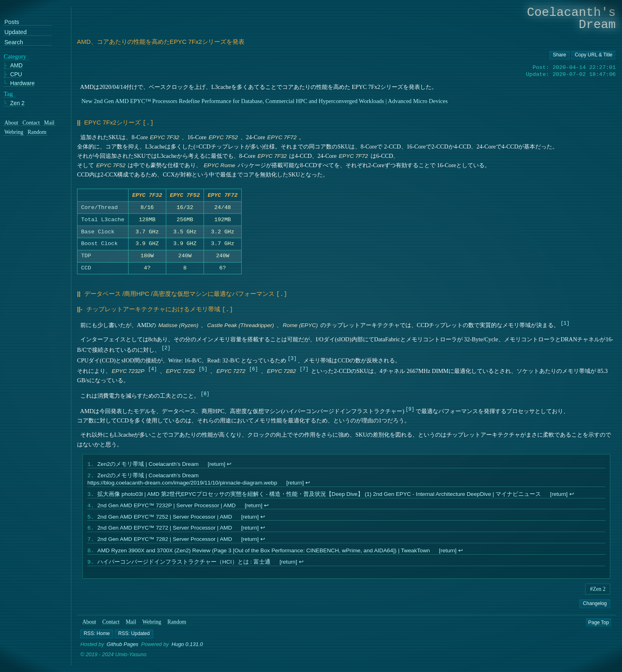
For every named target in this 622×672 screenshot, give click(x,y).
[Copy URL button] (560, 55)
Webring (152, 628)
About (89, 628)
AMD (16, 66)
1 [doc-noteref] (565, 322)
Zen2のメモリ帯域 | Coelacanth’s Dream (148, 464)
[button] (97, 640)
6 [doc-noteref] (253, 368)
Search (14, 42)
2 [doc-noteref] (166, 347)
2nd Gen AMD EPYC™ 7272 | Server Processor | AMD (165, 532)
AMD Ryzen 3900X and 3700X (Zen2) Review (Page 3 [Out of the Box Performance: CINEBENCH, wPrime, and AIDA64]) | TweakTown (264, 556)
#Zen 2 (598, 596)
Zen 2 (17, 103)
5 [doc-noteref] (203, 368)
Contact (111, 628)
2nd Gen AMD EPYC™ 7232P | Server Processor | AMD (166, 507)
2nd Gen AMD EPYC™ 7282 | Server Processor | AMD (165, 544)
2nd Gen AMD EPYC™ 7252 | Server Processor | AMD (165, 520)
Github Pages (122, 651)
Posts (12, 22)
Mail (131, 628)
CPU (16, 74)
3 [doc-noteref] (292, 357)
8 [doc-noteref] (205, 393)
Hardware (23, 83)
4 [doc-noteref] (152, 368)
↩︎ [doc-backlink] (229, 464)
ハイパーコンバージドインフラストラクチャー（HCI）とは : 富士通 (184, 568)
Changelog (595, 610)
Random (177, 628)
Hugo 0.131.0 (187, 651)
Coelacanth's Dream (572, 18)
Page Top (599, 629)
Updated (16, 32)
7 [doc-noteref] (304, 368)
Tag (8, 93)
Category (15, 56)
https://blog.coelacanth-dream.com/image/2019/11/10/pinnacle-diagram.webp (182, 484)
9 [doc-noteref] (410, 408)
